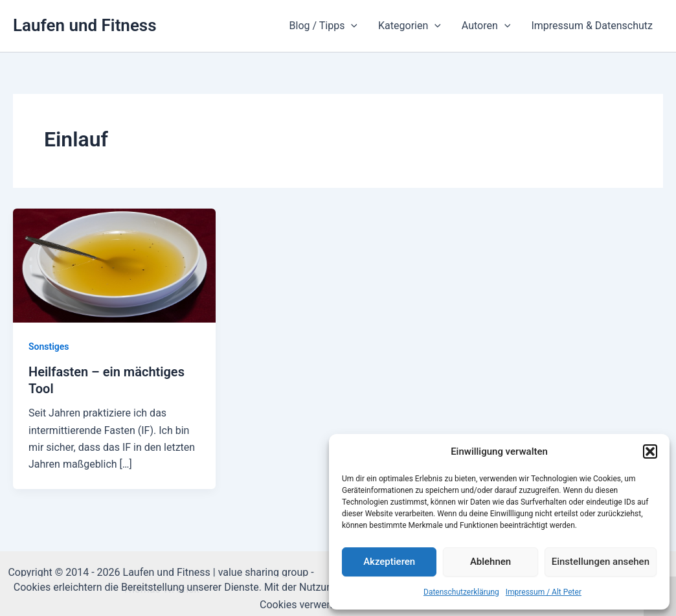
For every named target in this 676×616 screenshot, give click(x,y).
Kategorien (410, 26)
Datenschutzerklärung (461, 592)
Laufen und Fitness (85, 25)
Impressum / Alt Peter (544, 592)
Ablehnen (490, 562)
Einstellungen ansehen (601, 562)
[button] (650, 451)
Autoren (486, 26)
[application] (351, 26)
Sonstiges (49, 347)
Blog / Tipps (323, 26)
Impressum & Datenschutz (592, 26)
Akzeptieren (389, 562)
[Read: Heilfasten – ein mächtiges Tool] (114, 265)
